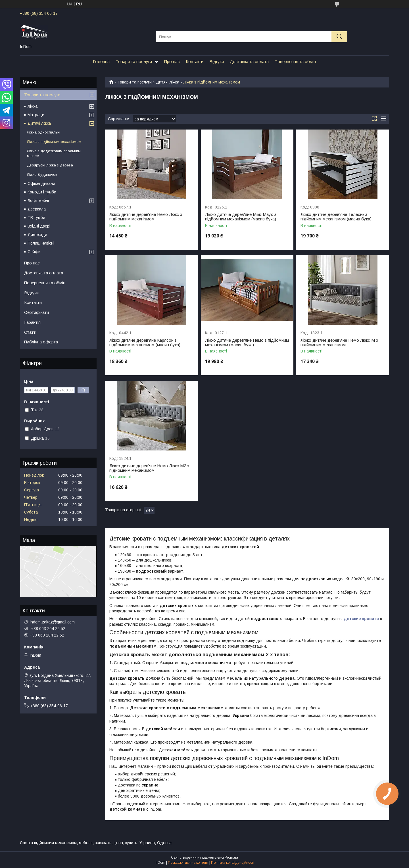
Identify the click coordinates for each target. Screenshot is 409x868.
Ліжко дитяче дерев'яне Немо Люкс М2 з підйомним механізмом (149, 468)
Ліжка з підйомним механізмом (54, 142)
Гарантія (32, 322)
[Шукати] (339, 37)
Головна (101, 61)
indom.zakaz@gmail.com (52, 622)
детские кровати (361, 619)
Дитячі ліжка (168, 82)
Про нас (172, 61)
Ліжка (33, 106)
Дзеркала (37, 209)
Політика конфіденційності (233, 863)
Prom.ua (231, 857)
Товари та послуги (134, 61)
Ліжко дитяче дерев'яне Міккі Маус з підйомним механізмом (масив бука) (241, 217)
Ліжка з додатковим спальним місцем (54, 153)
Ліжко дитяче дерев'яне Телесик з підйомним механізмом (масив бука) (336, 217)
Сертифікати (36, 312)
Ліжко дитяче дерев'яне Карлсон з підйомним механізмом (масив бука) (145, 343)
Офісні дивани (41, 183)
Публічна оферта (41, 342)
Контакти (195, 61)
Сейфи (34, 252)
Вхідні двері (39, 226)
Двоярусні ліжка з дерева (50, 165)
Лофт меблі (38, 201)
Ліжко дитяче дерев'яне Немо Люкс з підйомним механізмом (146, 217)
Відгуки (217, 61)
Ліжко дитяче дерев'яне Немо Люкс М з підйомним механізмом (339, 343)
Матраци (36, 115)
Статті (30, 332)
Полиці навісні (41, 243)
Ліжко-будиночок (42, 175)
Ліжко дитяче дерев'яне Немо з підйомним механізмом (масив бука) (247, 343)
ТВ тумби (36, 218)
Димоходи (37, 235)
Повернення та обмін (295, 61)
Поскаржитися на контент (188, 863)
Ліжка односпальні (44, 132)
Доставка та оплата (249, 61)
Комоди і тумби (42, 192)
